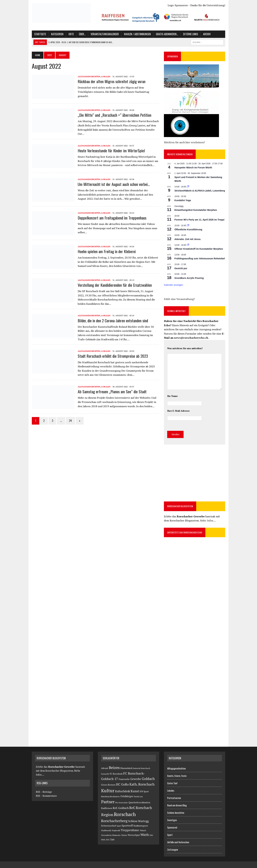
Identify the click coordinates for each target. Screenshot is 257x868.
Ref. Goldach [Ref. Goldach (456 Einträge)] (121, 808)
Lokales (106, 76)
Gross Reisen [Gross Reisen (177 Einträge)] (108, 785)
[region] (162, 17)
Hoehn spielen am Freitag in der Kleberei (107, 251)
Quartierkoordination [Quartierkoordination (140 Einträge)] (139, 802)
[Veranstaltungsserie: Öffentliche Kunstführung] (188, 226)
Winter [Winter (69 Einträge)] (124, 835)
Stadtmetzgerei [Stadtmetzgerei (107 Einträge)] (141, 826)
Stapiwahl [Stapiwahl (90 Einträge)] (116, 830)
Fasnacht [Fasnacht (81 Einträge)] (105, 774)
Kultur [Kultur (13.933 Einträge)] (108, 791)
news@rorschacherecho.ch (191, 338)
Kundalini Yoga (183, 200)
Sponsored (172, 827)
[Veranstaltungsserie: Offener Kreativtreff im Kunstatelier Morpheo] (188, 245)
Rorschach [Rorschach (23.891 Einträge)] (125, 814)
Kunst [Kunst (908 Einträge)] (135, 791)
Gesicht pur (181, 268)
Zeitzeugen (173, 849)
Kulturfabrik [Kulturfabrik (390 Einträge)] (123, 791)
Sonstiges (172, 820)
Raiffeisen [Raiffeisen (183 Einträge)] (107, 808)
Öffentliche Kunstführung (188, 229)
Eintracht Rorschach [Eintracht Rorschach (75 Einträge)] (141, 768)
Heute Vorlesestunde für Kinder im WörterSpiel (111, 150)
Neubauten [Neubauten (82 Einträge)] (115, 796)
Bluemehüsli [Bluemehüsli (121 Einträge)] (126, 768)
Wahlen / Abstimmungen (137, 34)
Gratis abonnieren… (167, 34)
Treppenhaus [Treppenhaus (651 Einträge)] (130, 830)
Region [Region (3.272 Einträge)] (107, 815)
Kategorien (57, 34)
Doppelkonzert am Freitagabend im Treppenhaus (112, 218)
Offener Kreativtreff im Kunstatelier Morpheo (199, 249)
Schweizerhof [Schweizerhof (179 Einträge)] (109, 826)
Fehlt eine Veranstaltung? (179, 299)
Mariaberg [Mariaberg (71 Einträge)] (105, 796)
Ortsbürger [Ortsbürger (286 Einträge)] (127, 796)
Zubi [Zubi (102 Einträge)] (112, 840)
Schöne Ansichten (176, 813)
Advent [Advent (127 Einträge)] (105, 768)
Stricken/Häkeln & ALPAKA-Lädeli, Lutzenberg (200, 191)
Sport (170, 835)
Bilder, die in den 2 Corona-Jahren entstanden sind (113, 320)
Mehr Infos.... (208, 520)
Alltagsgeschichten (89, 76)
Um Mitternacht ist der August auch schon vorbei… (114, 184)
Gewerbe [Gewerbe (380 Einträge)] (136, 779)
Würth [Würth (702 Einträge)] (145, 835)
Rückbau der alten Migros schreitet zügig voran (112, 81)
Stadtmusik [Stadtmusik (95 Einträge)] (106, 830)
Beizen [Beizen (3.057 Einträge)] (114, 768)
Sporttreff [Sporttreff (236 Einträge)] (127, 826)
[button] (115, 17)
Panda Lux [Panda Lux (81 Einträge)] (138, 796)
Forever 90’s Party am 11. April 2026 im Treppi (199, 220)
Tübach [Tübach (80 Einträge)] (143, 830)
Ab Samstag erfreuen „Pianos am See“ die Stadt (112, 391)
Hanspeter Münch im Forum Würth (193, 168)
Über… (82, 34)
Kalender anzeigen (173, 285)
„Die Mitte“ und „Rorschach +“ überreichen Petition (114, 115)
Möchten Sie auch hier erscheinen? (184, 142)
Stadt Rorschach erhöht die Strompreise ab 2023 (113, 356)
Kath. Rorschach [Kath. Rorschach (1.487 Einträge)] (142, 784)
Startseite (40, 34)
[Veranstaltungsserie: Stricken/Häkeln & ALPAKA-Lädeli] (188, 187)
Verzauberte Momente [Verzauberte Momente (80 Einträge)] (111, 835)
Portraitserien (174, 798)
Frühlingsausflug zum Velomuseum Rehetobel (200, 259)
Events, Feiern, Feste (177, 776)
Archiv (207, 34)
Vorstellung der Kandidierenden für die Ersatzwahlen (115, 285)
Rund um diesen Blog (177, 805)
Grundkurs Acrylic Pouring (189, 278)
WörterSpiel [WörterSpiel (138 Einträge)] (134, 835)
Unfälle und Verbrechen (178, 842)
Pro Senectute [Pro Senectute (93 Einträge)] (122, 802)
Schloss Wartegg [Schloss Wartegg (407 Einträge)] (138, 821)
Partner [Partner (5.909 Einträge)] (108, 802)
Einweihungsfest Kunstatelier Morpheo (196, 210)
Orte (71, 34)
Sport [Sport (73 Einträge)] (119, 826)
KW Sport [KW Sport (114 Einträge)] (144, 792)
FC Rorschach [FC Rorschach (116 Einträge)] (116, 774)
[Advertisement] (191, 472)
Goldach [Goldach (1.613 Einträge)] (148, 779)
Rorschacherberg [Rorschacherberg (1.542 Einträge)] (114, 821)
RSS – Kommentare (46, 796)
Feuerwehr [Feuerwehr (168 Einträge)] (124, 779)
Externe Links (191, 34)
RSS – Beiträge (44, 792)
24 (70, 421)
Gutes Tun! (172, 783)
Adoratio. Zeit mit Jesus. (188, 239)
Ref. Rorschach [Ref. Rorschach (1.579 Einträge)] (141, 808)
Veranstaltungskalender (105, 34)
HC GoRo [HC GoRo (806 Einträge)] (122, 784)
